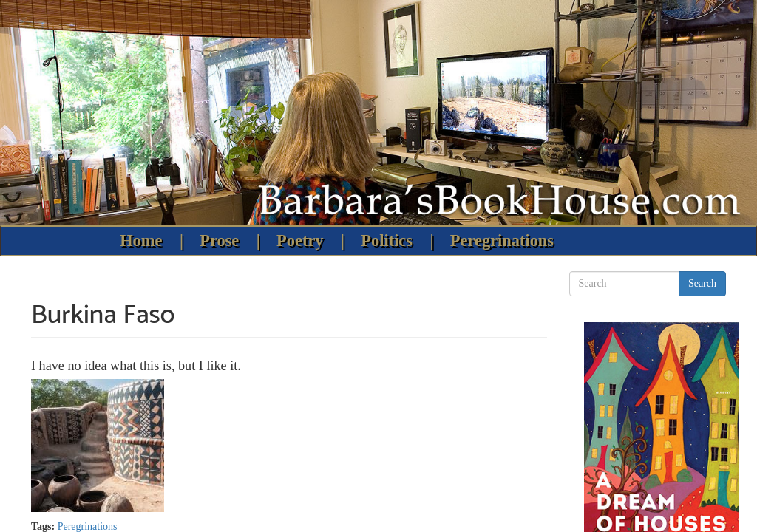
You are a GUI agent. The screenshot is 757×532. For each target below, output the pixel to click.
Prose (219, 241)
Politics (387, 241)
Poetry (300, 241)
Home (141, 241)
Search (702, 283)
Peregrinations (502, 241)
